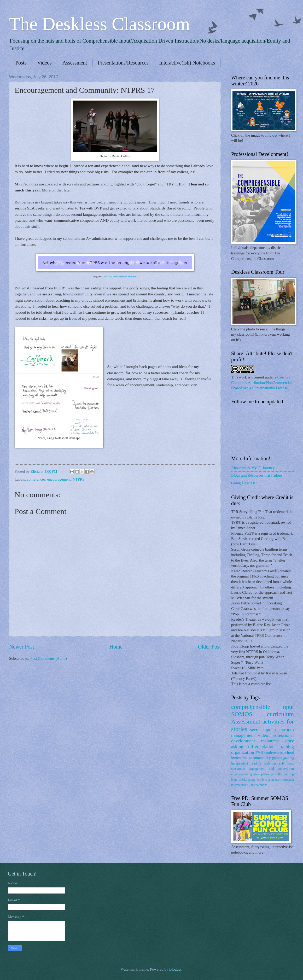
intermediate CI (241, 785)
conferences (36, 479)
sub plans (286, 763)
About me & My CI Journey (253, 468)
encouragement (59, 479)
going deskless (257, 780)
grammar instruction (281, 780)
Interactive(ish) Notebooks (187, 63)
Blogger (175, 969)
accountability (260, 758)
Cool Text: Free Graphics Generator (119, 277)
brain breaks (239, 780)
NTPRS (79, 479)
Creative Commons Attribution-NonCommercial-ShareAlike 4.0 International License (262, 383)
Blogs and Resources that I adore (257, 475)
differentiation (261, 746)
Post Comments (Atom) (49, 658)
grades (255, 774)
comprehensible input (263, 707)
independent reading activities (254, 763)
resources (270, 741)
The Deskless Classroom (100, 24)
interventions (259, 785)
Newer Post (22, 647)
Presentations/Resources (123, 63)
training (287, 746)
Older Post (209, 647)
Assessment (75, 63)
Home (116, 647)
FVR (259, 752)
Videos (44, 63)
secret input (261, 730)
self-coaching (285, 774)
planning (267, 774)
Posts (21, 63)
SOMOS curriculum (263, 714)
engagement (240, 774)
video (263, 735)
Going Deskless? (244, 483)
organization (243, 752)
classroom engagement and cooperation (263, 769)
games (277, 758)
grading (289, 758)
